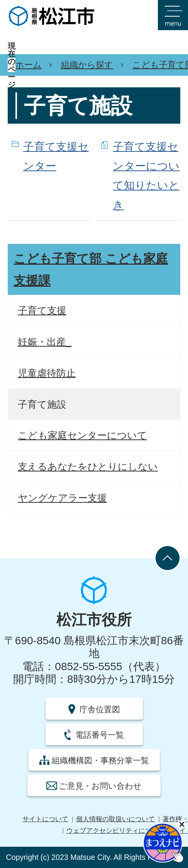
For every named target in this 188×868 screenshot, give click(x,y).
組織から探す (87, 65)
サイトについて (45, 819)
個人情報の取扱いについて (115, 819)
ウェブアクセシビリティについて (116, 831)
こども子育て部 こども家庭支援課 (91, 270)
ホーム (29, 65)
